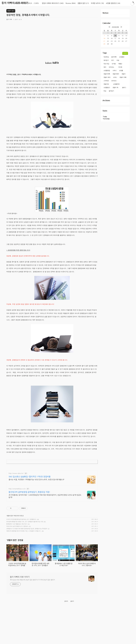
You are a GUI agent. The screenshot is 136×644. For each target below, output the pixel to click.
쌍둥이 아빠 (123, 77)
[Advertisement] (52, 471)
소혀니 (115, 77)
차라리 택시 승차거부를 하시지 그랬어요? (17, 534)
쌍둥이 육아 (107, 77)
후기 (113, 60)
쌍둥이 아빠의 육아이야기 (53, 3)
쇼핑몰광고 (107, 88)
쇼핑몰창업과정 (123, 57)
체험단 (120, 64)
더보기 (125, 53)
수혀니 (115, 71)
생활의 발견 (83, 3)
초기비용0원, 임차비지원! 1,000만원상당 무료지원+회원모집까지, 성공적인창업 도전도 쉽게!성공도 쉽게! (45, 504)
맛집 (105, 91)
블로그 (124, 88)
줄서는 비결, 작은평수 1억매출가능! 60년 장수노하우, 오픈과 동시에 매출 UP (36, 487)
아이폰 (120, 67)
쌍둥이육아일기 (108, 84)
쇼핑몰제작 (116, 84)
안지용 (114, 64)
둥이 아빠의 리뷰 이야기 (15, 3)
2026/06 (115, 27)
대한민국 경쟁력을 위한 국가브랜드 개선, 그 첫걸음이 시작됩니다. (24, 539)
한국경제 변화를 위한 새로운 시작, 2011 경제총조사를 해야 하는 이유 (25, 530)
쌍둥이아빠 (107, 74)
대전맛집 (106, 57)
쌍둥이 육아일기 (117, 88)
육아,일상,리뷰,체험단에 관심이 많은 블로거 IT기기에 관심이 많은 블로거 (32, 617)
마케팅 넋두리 (97, 3)
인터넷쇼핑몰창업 (113, 67)
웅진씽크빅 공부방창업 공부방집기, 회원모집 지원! (29, 500)
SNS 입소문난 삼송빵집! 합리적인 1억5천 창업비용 (30, 485)
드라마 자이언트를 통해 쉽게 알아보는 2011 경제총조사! (21, 527)
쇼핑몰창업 (107, 71)
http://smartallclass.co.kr (17, 497)
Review (71, 3)
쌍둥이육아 (116, 74)
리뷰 (118, 60)
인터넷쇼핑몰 (115, 81)
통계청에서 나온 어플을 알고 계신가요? (17, 532)
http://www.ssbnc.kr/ (16, 481)
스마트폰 (106, 81)
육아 (105, 67)
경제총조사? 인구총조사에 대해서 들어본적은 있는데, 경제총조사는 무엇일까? (27, 537)
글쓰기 (72, 639)
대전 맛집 (106, 64)
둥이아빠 (114, 57)
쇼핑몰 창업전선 (113, 3)
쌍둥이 (124, 74)
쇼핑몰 (121, 71)
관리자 (66, 639)
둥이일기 (111, 91)
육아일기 (106, 60)
